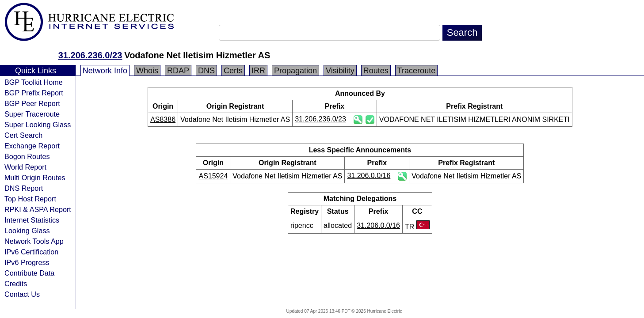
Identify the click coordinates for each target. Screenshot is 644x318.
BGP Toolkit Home (34, 82)
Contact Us (22, 294)
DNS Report (24, 188)
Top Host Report (30, 199)
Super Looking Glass (38, 125)
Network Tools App (34, 241)
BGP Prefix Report (34, 93)
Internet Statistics (32, 220)
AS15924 (213, 176)
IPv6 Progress (27, 262)
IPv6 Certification (31, 252)
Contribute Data (29, 273)
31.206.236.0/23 (90, 55)
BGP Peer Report (32, 103)
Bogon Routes (27, 156)
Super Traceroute (32, 114)
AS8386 (163, 119)
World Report (25, 167)
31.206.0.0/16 (369, 176)
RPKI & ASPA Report (38, 209)
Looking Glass (27, 231)
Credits (16, 284)
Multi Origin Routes (35, 178)
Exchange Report (32, 146)
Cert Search (23, 135)
